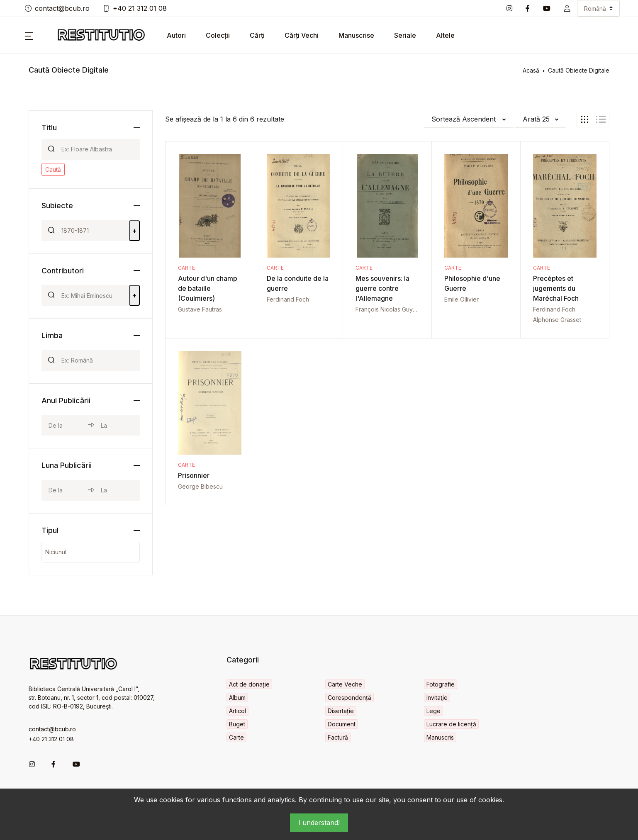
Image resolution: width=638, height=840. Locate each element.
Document (342, 724)
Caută (53, 169)
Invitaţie (437, 698)
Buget (237, 724)
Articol (237, 711)
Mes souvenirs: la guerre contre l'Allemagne (382, 288)
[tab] (585, 119)
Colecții (218, 35)
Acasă (531, 70)
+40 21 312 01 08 (135, 8)
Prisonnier (194, 475)
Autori (176, 35)
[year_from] (65, 425)
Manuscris (440, 737)
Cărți (257, 35)
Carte (186, 268)
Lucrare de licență (451, 724)
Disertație (341, 711)
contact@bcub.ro (57, 8)
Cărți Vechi (302, 35)
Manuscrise (356, 35)
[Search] (97, 149)
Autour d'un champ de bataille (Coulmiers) (208, 288)
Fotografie (441, 684)
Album (237, 698)
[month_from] (65, 490)
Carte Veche (345, 684)
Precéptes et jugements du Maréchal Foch (556, 288)
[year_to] (117, 425)
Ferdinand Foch (288, 299)
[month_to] (117, 490)
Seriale (405, 35)
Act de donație (249, 684)
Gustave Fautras (200, 309)
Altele (445, 35)
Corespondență (349, 698)
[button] (567, 8)
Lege (433, 711)
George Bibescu (200, 486)
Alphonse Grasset (557, 320)
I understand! (319, 823)
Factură (338, 737)
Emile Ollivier (461, 299)
